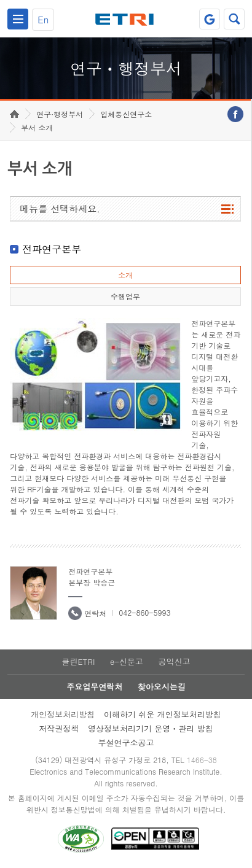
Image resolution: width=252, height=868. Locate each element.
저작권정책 (59, 728)
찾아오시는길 (162, 687)
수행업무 (125, 296)
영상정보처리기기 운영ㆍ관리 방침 (151, 728)
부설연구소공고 (126, 742)
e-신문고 (127, 661)
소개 (125, 275)
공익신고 (175, 661)
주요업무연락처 (94, 687)
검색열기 (234, 19)
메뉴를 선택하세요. (60, 208)
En (43, 19)
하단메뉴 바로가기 (0, 0)
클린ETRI (78, 661)
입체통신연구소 (126, 114)
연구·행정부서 (60, 114)
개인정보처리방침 (63, 714)
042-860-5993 (144, 612)
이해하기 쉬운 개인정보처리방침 (163, 714)
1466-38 (202, 760)
